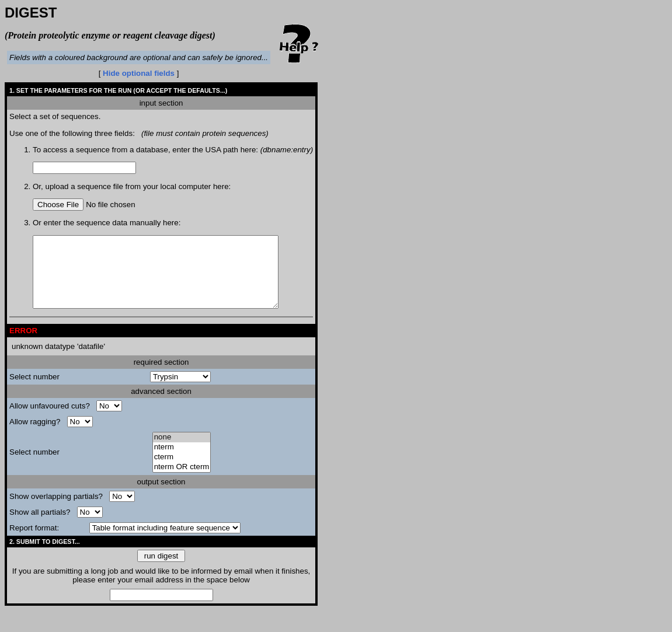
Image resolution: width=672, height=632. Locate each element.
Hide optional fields (139, 73)
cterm (182, 471)
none (182, 451)
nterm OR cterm (182, 481)
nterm (182, 461)
